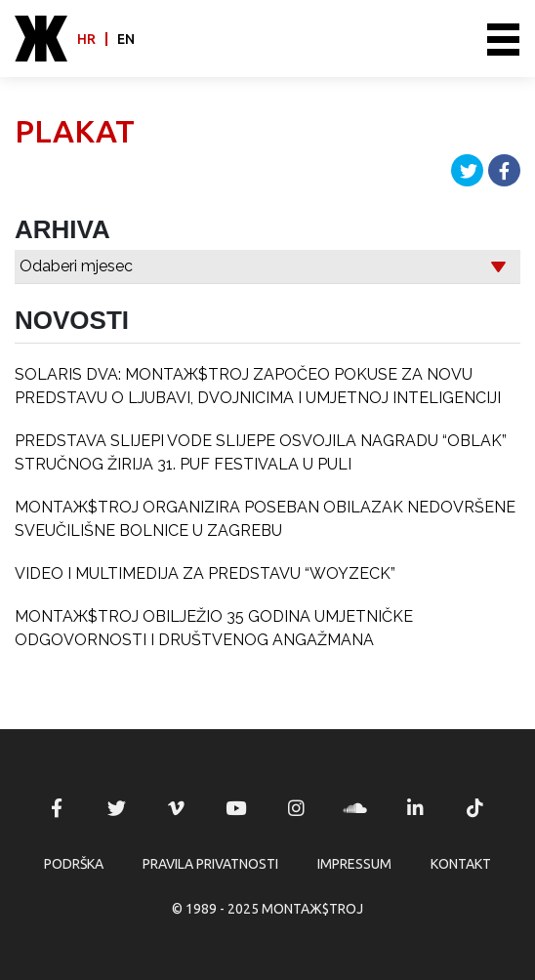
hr (86, 39)
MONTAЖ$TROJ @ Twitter (116, 808)
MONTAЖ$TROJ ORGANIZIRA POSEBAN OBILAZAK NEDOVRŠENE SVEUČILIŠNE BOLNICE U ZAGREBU (265, 519)
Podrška (74, 864)
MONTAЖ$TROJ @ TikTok (475, 808)
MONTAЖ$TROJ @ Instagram (296, 808)
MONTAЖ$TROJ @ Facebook (57, 808)
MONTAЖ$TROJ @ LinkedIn (416, 808)
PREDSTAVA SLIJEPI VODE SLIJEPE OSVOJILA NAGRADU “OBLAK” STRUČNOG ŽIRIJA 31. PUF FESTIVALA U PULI (261, 452)
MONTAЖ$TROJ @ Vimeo (177, 808)
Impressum (354, 864)
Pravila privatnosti (210, 864)
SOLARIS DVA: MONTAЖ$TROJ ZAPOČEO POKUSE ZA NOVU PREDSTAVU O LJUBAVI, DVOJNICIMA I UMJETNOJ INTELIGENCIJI (258, 386)
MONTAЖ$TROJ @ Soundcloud (355, 808)
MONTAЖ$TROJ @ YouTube (236, 808)
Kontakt (461, 864)
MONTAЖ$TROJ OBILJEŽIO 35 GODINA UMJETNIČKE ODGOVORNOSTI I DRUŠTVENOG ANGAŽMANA (214, 628)
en (126, 39)
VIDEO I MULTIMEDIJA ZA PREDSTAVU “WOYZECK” (205, 573)
